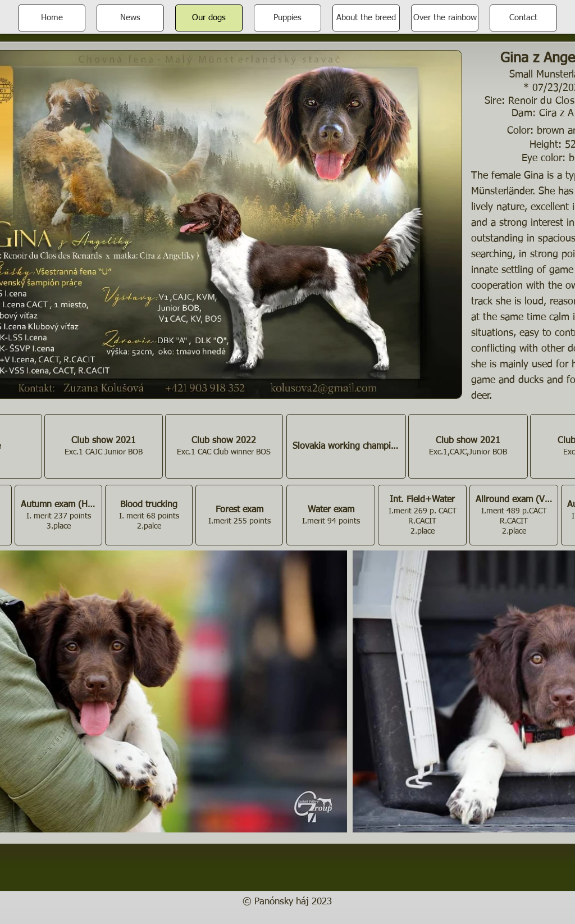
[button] (103, 446)
